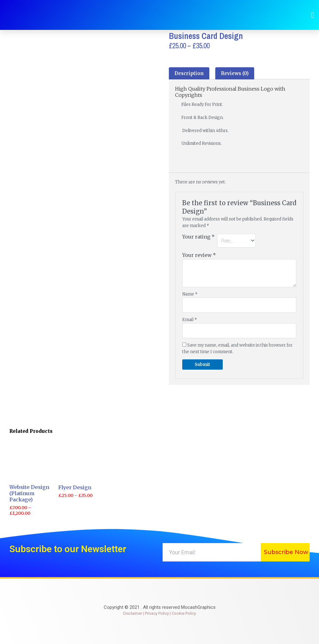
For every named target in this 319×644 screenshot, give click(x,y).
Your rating (198, 237)
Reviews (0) (235, 73)
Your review (199, 255)
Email (190, 320)
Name (190, 294)
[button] (312, 15)
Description (189, 73)
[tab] (189, 73)
